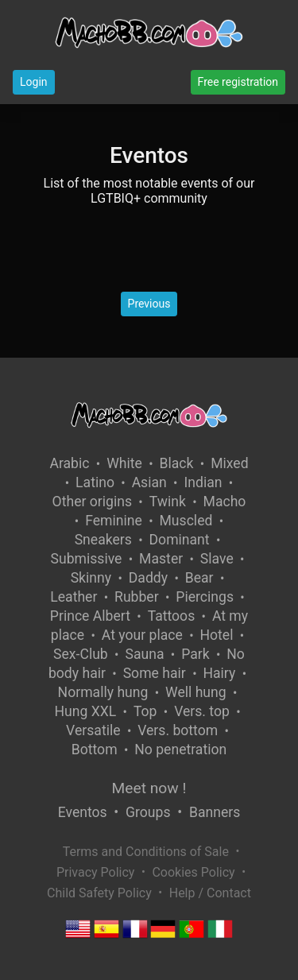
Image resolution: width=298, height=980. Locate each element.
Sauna (144, 654)
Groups (148, 812)
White (124, 463)
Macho (225, 502)
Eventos (83, 812)
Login (34, 82)
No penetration (180, 750)
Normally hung (103, 692)
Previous (149, 304)
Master (161, 559)
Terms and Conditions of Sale (146, 852)
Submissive (87, 559)
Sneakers (103, 540)
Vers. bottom (178, 730)
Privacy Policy (96, 872)
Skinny (91, 578)
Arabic (69, 463)
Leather (74, 597)
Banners (215, 812)
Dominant (180, 540)
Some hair (155, 673)
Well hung (196, 692)
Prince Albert (90, 616)
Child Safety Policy (99, 893)
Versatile (93, 730)
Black (177, 463)
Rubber (137, 597)
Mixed (229, 463)
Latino (95, 482)
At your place (142, 635)
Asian (149, 482)
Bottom (95, 750)
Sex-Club (81, 654)
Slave (217, 559)
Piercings (205, 597)
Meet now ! (149, 788)
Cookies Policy (193, 872)
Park (195, 654)
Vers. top (202, 711)
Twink (168, 502)
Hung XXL (85, 711)
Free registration (238, 82)
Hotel (216, 635)
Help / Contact (210, 893)
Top (145, 711)
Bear (199, 578)
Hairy (219, 673)
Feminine (114, 521)
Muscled (186, 521)
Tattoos (172, 616)
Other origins (92, 502)
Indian (203, 482)
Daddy (148, 578)
